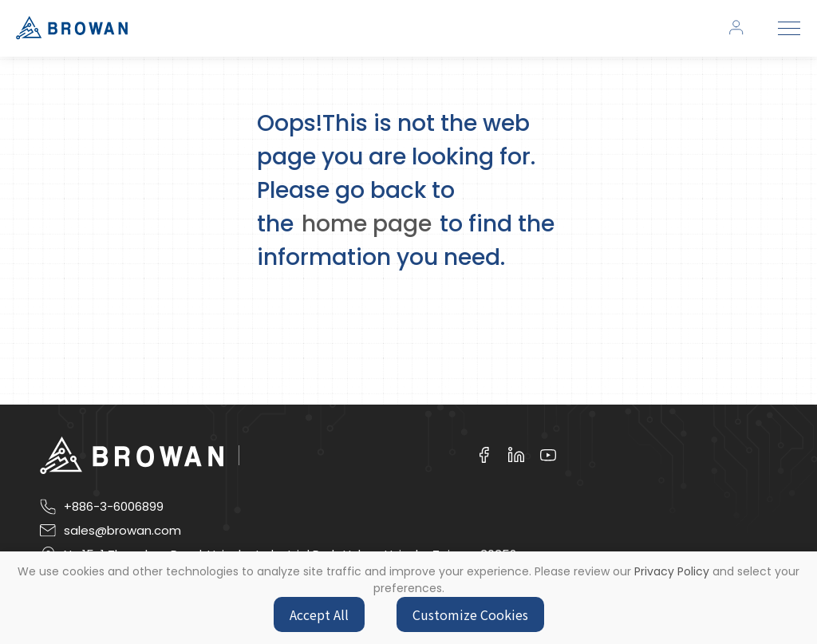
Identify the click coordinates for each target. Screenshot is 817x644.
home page (367, 224)
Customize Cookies (470, 614)
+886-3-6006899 (114, 507)
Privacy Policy (672, 571)
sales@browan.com (122, 531)
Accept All (319, 614)
